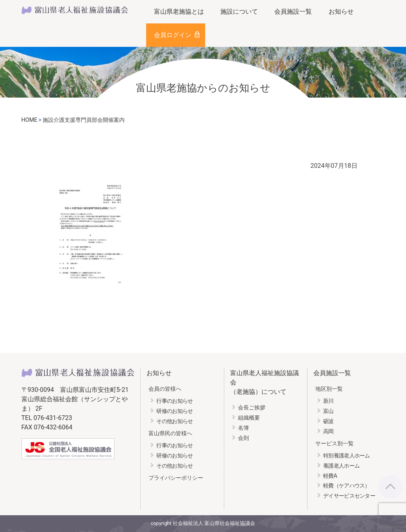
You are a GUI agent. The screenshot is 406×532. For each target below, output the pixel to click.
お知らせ (341, 12)
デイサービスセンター (349, 496)
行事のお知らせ (174, 401)
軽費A (330, 476)
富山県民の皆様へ (170, 433)
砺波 (328, 421)
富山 (328, 411)
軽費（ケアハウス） (347, 486)
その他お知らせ (174, 421)
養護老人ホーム (341, 466)
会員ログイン (173, 35)
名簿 (243, 428)
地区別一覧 (329, 389)
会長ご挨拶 (252, 408)
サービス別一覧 (334, 444)
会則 (243, 438)
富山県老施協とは (179, 12)
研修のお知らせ (174, 411)
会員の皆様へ (165, 389)
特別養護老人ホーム (347, 456)
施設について (239, 12)
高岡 (328, 431)
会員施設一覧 (293, 12)
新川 (328, 401)
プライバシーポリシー (176, 478)
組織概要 (249, 418)
